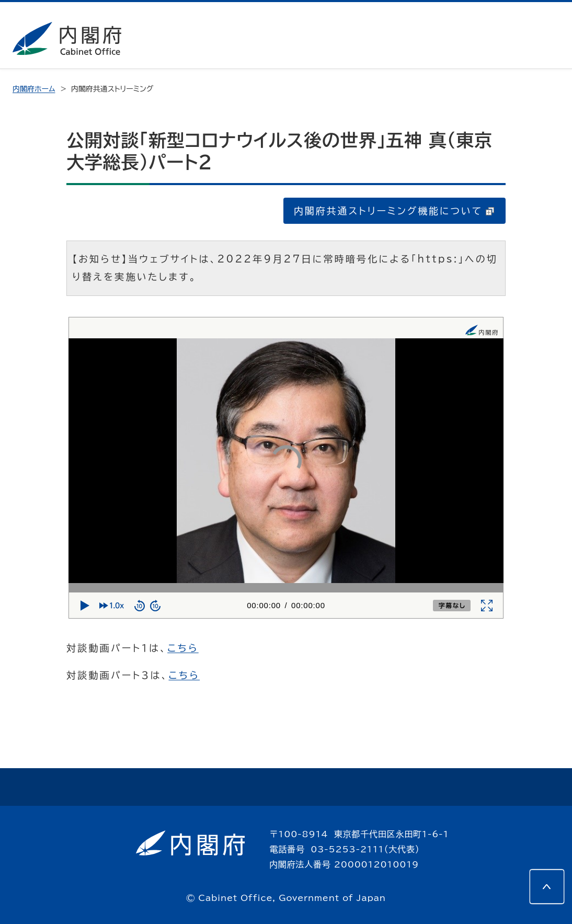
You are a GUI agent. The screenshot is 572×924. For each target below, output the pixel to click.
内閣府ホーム (34, 89)
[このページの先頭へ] (547, 886)
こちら (183, 648)
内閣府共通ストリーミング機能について (394, 211)
